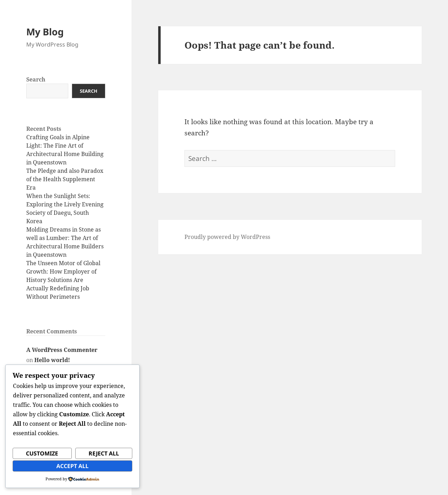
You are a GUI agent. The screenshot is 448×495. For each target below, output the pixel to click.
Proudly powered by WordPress (227, 237)
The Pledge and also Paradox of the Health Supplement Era (65, 179)
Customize (42, 453)
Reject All (104, 453)
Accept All (72, 466)
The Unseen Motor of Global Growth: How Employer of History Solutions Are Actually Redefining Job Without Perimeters (63, 280)
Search (36, 79)
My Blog (45, 32)
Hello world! (52, 360)
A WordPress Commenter (62, 350)
